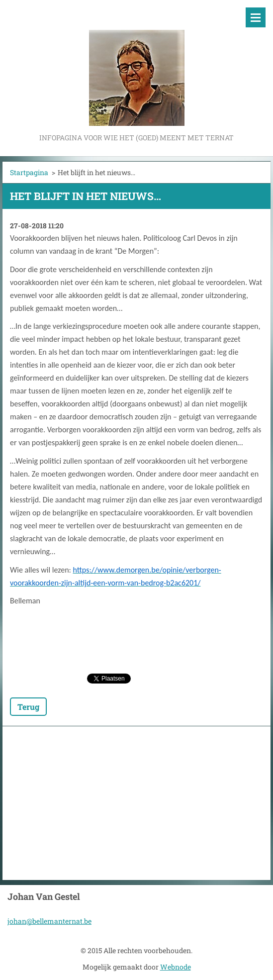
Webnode (176, 967)
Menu (256, 17)
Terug (28, 707)
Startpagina (29, 172)
